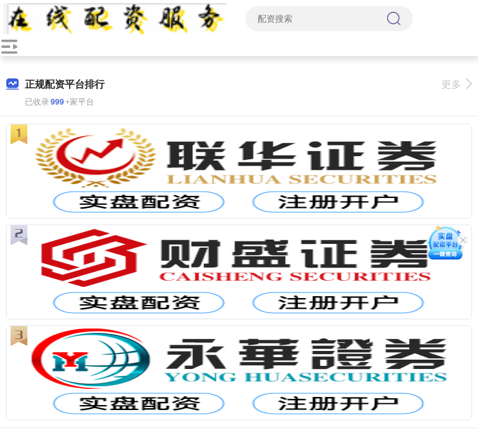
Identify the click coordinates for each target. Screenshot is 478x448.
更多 (457, 84)
